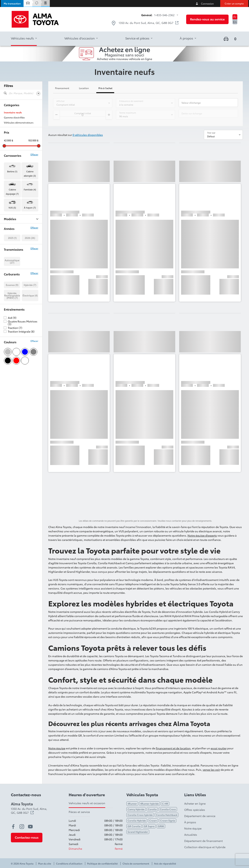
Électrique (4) (30, 341)
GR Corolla (134, 826)
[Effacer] (38, 94)
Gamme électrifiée (14, 117)
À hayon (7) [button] (30, 208)
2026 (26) (30, 283)
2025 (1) (12, 283)
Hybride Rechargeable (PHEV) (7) (12, 341)
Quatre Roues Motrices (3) (23, 368)
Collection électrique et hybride (205, 847)
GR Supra (149, 826)
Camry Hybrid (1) (13, 229)
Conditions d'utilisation (69, 864)
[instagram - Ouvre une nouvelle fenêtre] (22, 827)
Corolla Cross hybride (140, 815)
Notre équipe (57, 748)
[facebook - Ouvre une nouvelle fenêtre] (13, 827)
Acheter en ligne (195, 803)
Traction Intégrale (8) (21, 377)
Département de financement (203, 841)
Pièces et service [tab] (79, 812)
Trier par (211, 133)
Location (84, 88)
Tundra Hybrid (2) (14, 265)
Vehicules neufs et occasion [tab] (87, 803)
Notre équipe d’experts (202, 535)
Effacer (34, 154)
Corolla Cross (168, 809)
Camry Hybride (136, 809)
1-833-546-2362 (164, 15)
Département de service (200, 816)
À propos (190, 822)
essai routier (219, 748)
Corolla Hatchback (167, 815)
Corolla (152, 809)
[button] (12, 4)
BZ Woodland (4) (13, 224)
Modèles (21, 219)
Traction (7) (15, 373)
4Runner (132, 804)
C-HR (165, 804)
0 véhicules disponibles (88, 135)
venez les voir (211, 770)
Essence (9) (12, 330)
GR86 (161, 826)
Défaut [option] (211, 136)
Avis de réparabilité (165, 864)
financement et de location (173, 748)
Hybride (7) (30, 330)
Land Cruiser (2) (13, 244)
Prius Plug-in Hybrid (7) (17, 250)
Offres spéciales (195, 810)
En (235, 22)
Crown (153, 820)
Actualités (191, 835)
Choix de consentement (136, 864)
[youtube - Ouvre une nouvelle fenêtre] (30, 827)
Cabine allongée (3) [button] (30, 173)
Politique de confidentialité (102, 864)
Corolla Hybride (137, 820)
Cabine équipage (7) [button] (12, 192)
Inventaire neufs (13, 112)
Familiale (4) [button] (30, 189)
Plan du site (45, 864)
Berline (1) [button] (12, 171)
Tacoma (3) (10, 255)
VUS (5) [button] (12, 208)
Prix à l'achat (105, 88)
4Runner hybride (149, 804)
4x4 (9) (12, 363)
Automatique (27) (12, 307)
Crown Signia (168, 820)
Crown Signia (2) (13, 234)
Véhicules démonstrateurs (19, 123)
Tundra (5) (9, 260)
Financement (62, 88)
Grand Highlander (138, 832)
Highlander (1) (12, 239)
